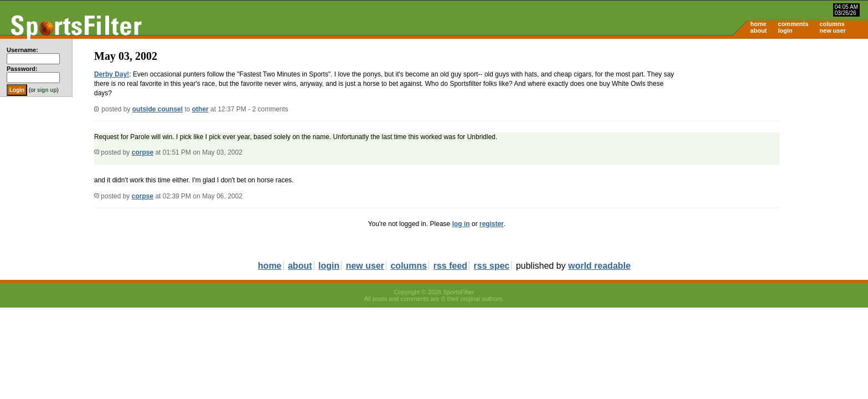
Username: (22, 50)
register (492, 224)
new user (833, 30)
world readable (599, 266)
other (200, 109)
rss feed (450, 266)
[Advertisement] (774, 125)
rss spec (492, 266)
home (758, 24)
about (758, 30)
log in (461, 224)
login (785, 30)
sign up (47, 90)
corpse (143, 152)
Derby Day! (112, 74)
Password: (22, 69)
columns (832, 24)
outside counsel (157, 109)
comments (793, 24)
